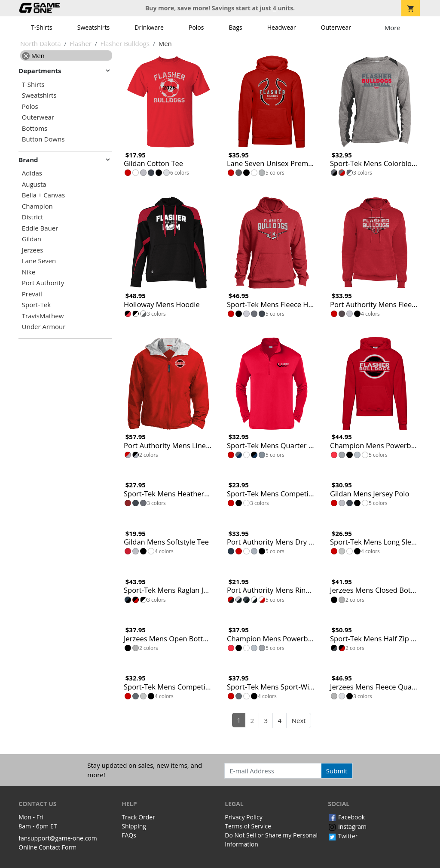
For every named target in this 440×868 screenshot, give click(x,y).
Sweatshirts (93, 27)
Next (299, 720)
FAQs (129, 835)
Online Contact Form (47, 847)
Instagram (347, 826)
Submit (337, 771)
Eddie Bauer (40, 228)
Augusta (34, 184)
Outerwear (336, 27)
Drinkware (149, 27)
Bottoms (35, 128)
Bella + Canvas (43, 195)
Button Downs (43, 139)
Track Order (138, 817)
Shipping (134, 826)
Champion (37, 206)
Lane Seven (39, 261)
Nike (29, 272)
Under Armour (44, 327)
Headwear (282, 27)
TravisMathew (43, 316)
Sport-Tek (36, 305)
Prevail (32, 294)
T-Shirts (41, 27)
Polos (196, 27)
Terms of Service (248, 826)
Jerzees (33, 250)
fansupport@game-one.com (58, 838)
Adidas (32, 173)
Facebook (346, 817)
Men (33, 55)
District (33, 217)
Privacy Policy (243, 817)
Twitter (343, 836)
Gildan (32, 239)
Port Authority (43, 283)
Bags (236, 27)
